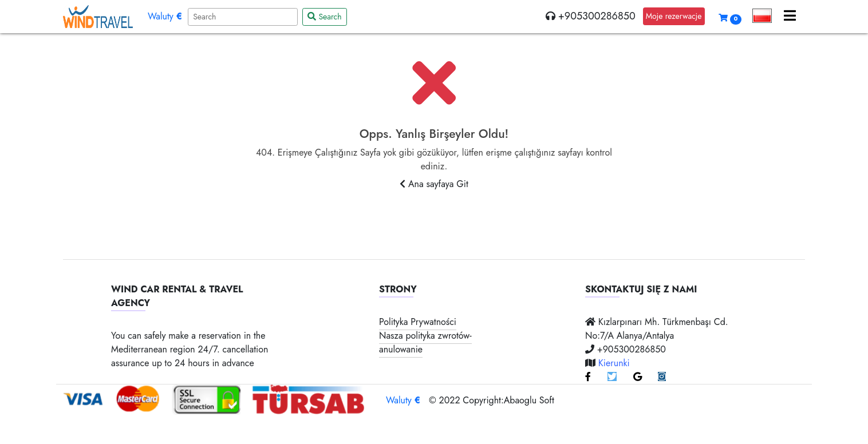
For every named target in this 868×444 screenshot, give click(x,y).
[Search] (243, 17)
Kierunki (614, 363)
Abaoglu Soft (529, 400)
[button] (763, 16)
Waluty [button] (165, 16)
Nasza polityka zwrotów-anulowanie (425, 342)
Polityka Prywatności (418, 322)
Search (324, 17)
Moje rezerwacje (674, 16)
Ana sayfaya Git (434, 184)
